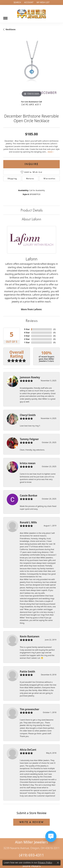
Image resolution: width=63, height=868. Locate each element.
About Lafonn (31, 219)
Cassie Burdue (29, 495)
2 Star (27, 339)
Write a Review (32, 822)
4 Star (27, 333)
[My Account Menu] (29, 2)
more (51, 152)
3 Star (27, 336)
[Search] (17, 2)
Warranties (49, 179)
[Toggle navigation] (5, 17)
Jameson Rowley (30, 377)
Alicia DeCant (28, 750)
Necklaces (11, 29)
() (54, 329)
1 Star (27, 342)
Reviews (32, 321)
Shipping (12, 179)
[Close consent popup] (58, 863)
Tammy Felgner (29, 439)
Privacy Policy (45, 863)
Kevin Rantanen (30, 636)
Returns (30, 179)
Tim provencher (30, 709)
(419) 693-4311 (31, 105)
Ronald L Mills (28, 522)
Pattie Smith (27, 672)
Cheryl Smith (28, 415)
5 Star (27, 329)
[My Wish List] (43, 2)
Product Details (32, 210)
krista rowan (28, 463)
